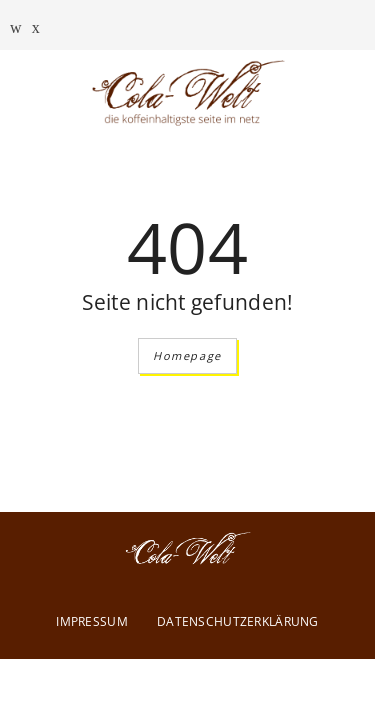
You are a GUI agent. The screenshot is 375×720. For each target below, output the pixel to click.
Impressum (92, 621)
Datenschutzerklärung (238, 621)
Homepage (187, 355)
